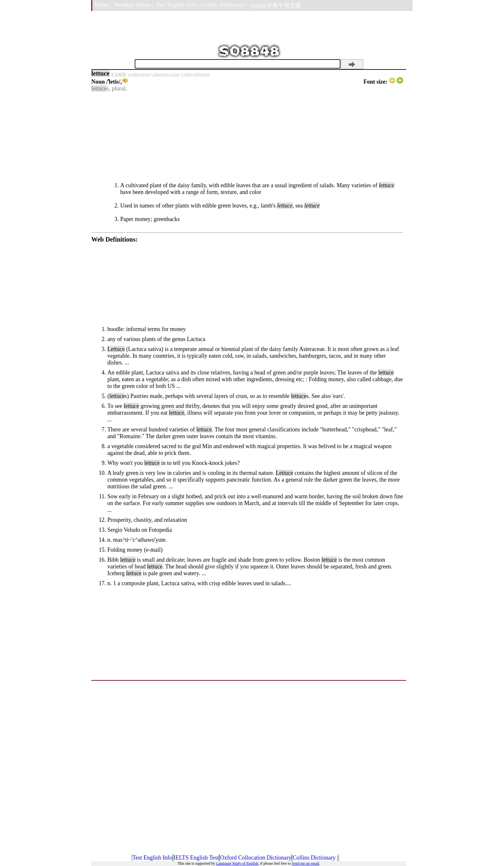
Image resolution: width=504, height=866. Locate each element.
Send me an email (305, 863)
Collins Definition (195, 74)
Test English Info (152, 858)
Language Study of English (237, 863)
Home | (103, 5)
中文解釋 (119, 74)
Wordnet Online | (134, 5)
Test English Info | (177, 5)
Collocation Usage (165, 74)
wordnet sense (139, 74)
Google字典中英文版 (275, 5)
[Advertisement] (247, 137)
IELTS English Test (196, 858)
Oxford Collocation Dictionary (256, 858)
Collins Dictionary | (224, 5)
